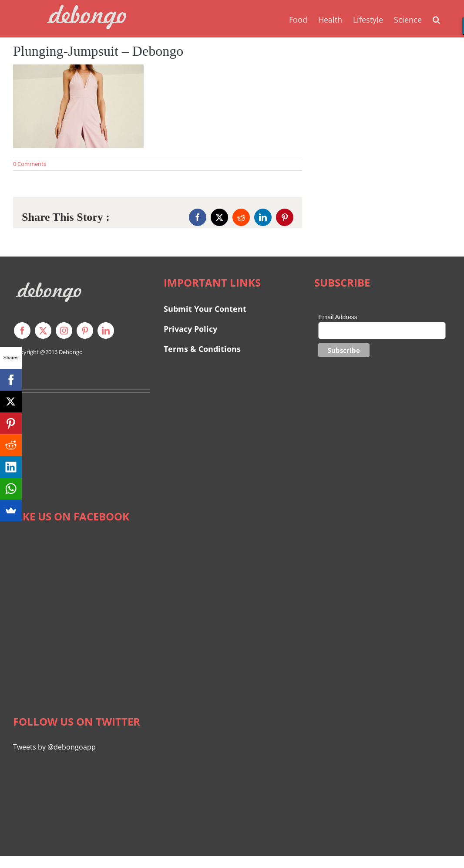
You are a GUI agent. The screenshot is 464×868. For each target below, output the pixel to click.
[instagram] (64, 331)
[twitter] (43, 331)
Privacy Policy (190, 329)
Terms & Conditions (202, 349)
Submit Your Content (206, 309)
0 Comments (30, 164)
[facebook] (22, 331)
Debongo (71, 352)
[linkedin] (106, 331)
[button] (436, 19)
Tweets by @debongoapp (54, 747)
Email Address (338, 317)
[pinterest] (85, 331)
